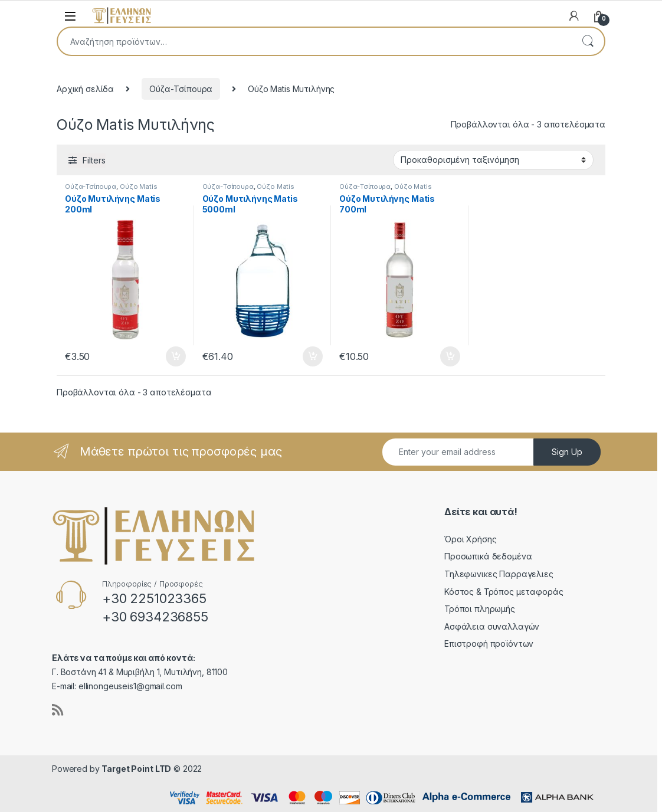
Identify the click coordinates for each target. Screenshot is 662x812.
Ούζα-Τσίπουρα (181, 89)
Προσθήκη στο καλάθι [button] (176, 356)
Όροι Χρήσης (470, 539)
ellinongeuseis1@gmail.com (130, 686)
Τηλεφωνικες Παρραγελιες (499, 574)
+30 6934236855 (155, 617)
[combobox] (314, 41)
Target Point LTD (136, 769)
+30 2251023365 (154, 598)
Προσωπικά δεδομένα (488, 556)
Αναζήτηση (588, 41)
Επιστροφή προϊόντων (489, 644)
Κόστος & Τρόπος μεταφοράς (504, 592)
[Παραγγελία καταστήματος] (493, 160)
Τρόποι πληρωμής (480, 609)
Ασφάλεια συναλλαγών (492, 626)
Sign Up (567, 452)
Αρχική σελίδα (85, 89)
